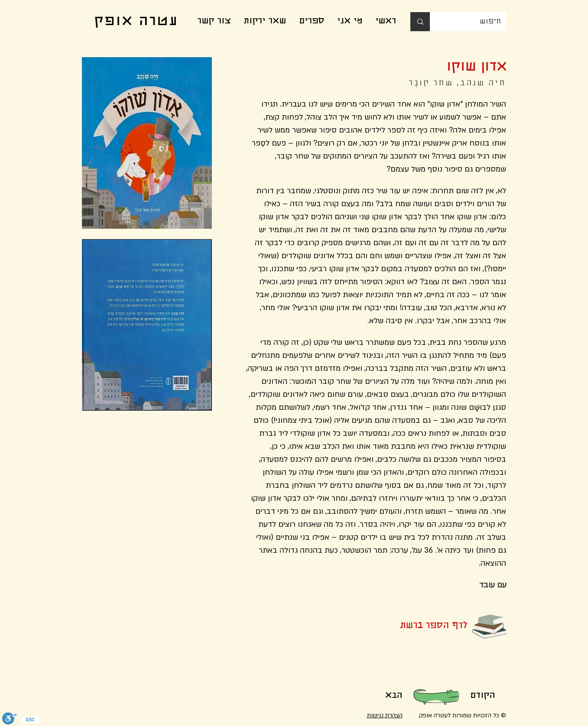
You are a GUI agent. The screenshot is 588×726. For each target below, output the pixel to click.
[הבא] (394, 696)
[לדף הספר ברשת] (419, 626)
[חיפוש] (474, 22)
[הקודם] (483, 696)
